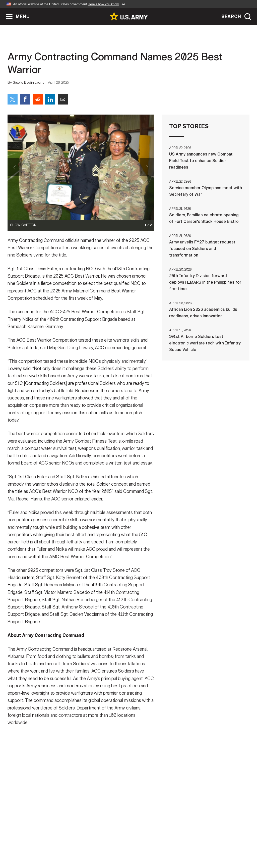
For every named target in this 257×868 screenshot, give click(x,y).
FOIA (159, 846)
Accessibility (133, 846)
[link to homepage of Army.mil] (128, 16)
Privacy (70, 846)
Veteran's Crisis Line (223, 846)
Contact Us (43, 846)
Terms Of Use (98, 846)
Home (19, 846)
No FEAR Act (183, 846)
